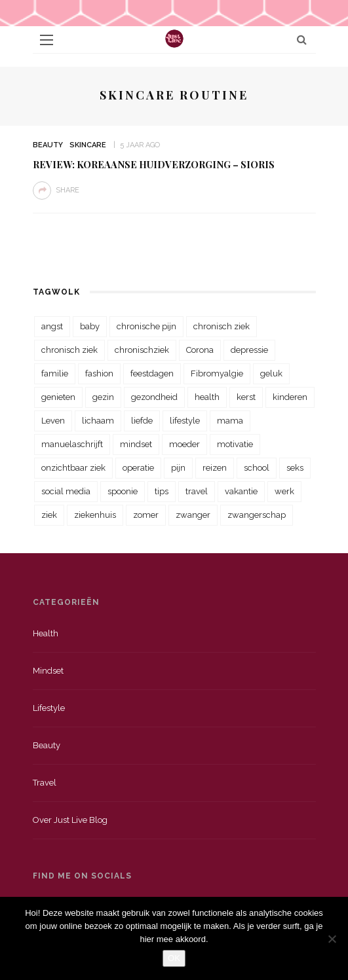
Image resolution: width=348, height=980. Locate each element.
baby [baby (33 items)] (90, 326)
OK (174, 958)
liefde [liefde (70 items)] (142, 421)
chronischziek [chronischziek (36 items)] (142, 350)
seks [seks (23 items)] (295, 468)
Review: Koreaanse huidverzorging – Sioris (154, 164)
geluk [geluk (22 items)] (271, 373)
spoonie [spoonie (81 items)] (123, 491)
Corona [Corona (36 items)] (200, 350)
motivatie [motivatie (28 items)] (235, 444)
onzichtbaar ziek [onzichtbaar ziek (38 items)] (73, 468)
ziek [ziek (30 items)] (49, 515)
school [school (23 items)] (257, 468)
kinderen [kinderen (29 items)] (290, 397)
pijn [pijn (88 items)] (178, 468)
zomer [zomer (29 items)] (146, 515)
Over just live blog (70, 820)
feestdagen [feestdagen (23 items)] (152, 373)
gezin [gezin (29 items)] (103, 397)
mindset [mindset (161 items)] (136, 444)
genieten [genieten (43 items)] (58, 397)
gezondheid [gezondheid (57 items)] (154, 397)
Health (46, 633)
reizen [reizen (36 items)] (215, 468)
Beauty (48, 145)
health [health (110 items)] (207, 397)
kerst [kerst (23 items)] (246, 397)
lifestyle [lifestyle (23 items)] (185, 421)
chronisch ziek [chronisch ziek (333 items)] (222, 326)
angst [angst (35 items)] (52, 326)
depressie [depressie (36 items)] (249, 350)
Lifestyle (49, 708)
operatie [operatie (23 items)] (138, 468)
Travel (45, 783)
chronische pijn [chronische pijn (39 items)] (146, 326)
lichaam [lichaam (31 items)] (98, 421)
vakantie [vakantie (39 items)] (241, 491)
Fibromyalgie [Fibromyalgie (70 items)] (217, 373)
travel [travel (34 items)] (197, 491)
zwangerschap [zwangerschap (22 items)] (257, 515)
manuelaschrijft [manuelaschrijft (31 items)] (72, 444)
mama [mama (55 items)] (230, 421)
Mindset (48, 671)
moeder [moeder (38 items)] (184, 444)
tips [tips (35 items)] (162, 491)
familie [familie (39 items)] (55, 373)
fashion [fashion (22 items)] (99, 373)
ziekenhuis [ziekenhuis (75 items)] (95, 515)
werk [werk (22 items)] (284, 491)
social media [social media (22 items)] (66, 491)
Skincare (88, 145)
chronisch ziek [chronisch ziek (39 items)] (69, 350)
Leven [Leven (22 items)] (53, 421)
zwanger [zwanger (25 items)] (193, 515)
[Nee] (332, 939)
